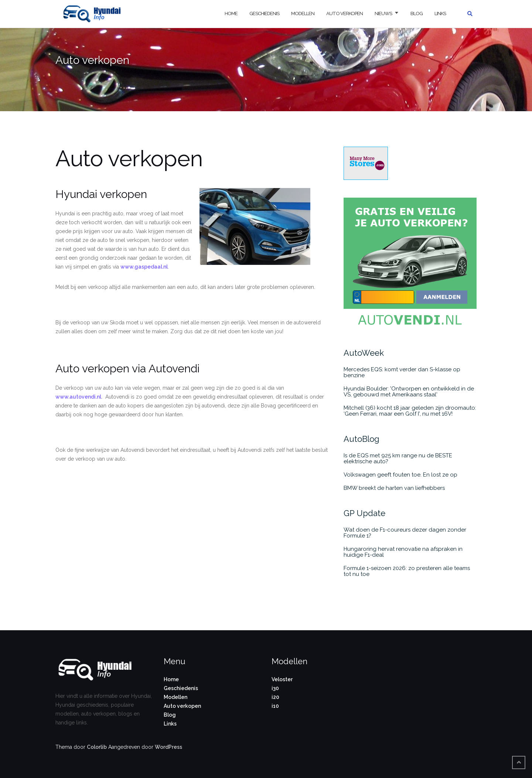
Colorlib (97, 747)
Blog (417, 13)
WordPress (168, 747)
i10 (275, 706)
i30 (275, 688)
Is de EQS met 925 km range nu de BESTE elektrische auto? (398, 458)
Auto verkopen (345, 13)
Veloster (282, 679)
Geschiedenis (264, 13)
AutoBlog (362, 439)
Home (231, 13)
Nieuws (383, 13)
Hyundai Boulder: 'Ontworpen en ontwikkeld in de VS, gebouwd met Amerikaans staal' (409, 392)
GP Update (364, 513)
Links (440, 13)
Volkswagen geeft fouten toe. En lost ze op (400, 475)
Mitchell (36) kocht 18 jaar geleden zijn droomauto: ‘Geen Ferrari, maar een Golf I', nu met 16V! (410, 411)
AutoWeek (364, 353)
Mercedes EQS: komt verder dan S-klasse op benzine (402, 372)
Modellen (303, 13)
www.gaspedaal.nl (144, 267)
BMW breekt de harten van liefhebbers (394, 488)
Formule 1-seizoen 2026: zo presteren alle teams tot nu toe (407, 571)
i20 (275, 697)
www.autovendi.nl (78, 397)
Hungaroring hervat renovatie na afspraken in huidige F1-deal (403, 552)
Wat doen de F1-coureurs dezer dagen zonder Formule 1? (405, 533)
